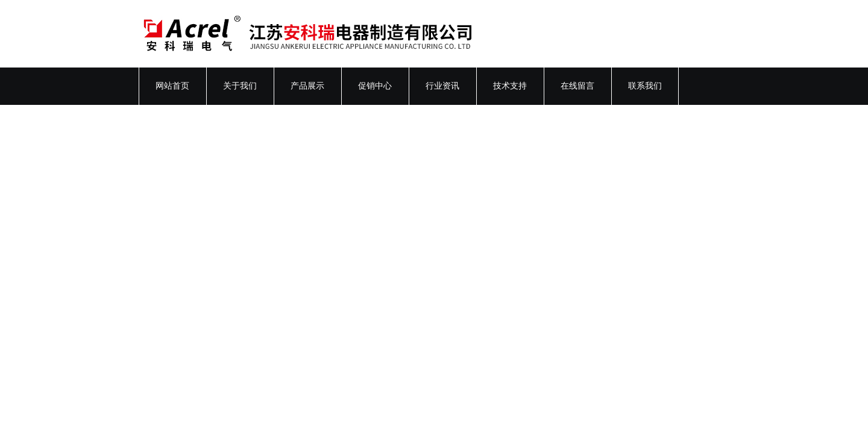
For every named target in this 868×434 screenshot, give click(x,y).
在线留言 (577, 86)
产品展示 (307, 86)
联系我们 (645, 86)
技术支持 (510, 86)
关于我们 (240, 86)
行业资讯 (442, 86)
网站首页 (172, 86)
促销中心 (375, 86)
